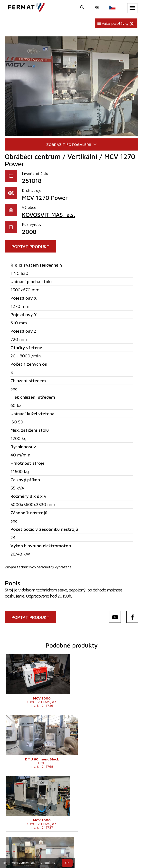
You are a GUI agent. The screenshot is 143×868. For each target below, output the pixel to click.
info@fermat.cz (116, 850)
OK (67, 863)
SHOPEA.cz (43, 845)
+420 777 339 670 (79, 850)
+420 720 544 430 (39, 850)
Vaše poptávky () (116, 23)
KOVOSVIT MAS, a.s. (49, 215)
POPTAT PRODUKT (31, 247)
